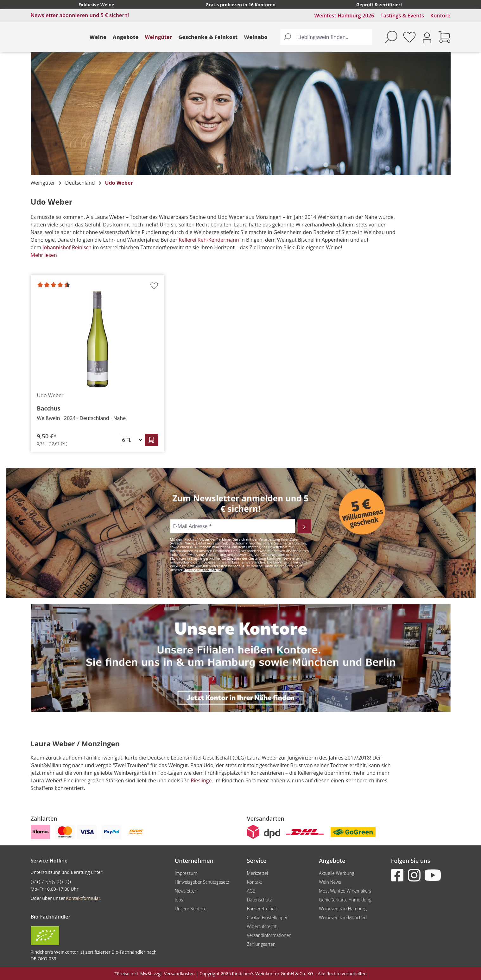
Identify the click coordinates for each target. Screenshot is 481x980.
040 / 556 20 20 (51, 882)
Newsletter (186, 891)
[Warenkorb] (445, 37)
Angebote (126, 37)
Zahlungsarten (261, 944)
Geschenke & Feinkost (208, 37)
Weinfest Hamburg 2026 (344, 16)
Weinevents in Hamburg (343, 909)
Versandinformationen (269, 935)
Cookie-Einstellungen (267, 917)
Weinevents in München (343, 917)
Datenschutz (259, 900)
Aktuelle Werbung (336, 873)
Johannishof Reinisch (67, 247)
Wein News (330, 882)
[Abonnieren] (304, 526)
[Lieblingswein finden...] (333, 37)
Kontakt (254, 882)
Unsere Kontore (191, 909)
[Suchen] (288, 37)
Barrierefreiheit (262, 909)
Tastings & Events (402, 16)
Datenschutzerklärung (203, 570)
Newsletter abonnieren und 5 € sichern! (80, 15)
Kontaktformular (83, 898)
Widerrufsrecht (262, 926)
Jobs (179, 900)
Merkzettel (257, 873)
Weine (98, 37)
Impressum (186, 873)
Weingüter (159, 37)
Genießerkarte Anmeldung (345, 900)
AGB (251, 891)
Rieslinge (201, 780)
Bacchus (49, 408)
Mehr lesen (44, 255)
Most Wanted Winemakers (345, 891)
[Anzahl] (132, 440)
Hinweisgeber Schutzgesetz (202, 882)
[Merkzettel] (409, 37)
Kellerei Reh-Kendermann (209, 240)
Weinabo (256, 37)
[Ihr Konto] (427, 37)
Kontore (440, 16)
